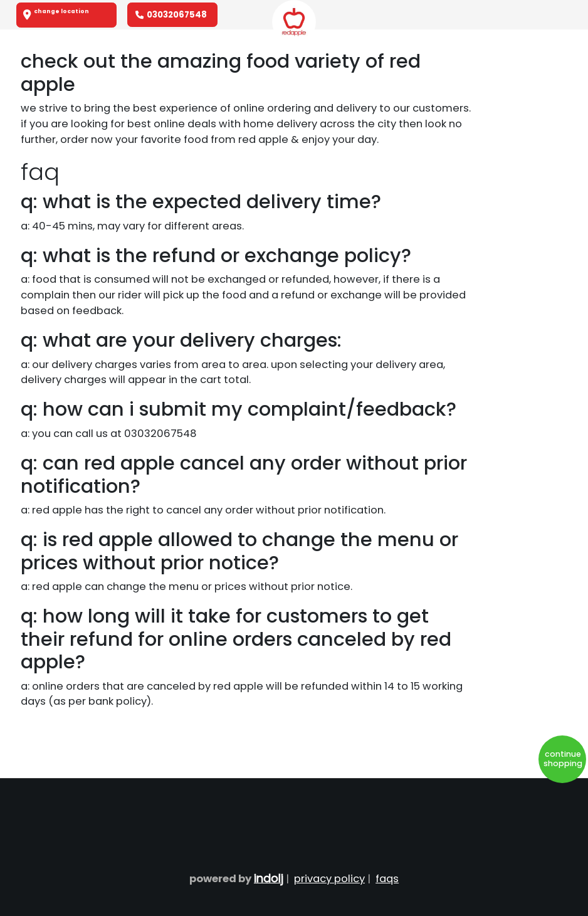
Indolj (269, 878)
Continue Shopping (563, 759)
